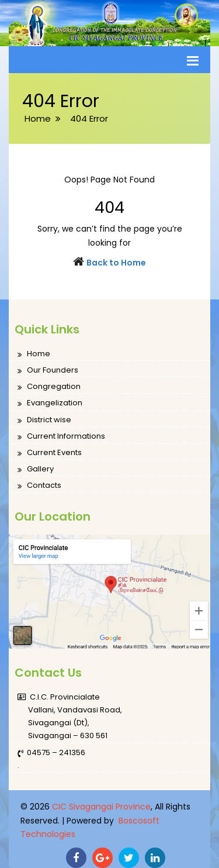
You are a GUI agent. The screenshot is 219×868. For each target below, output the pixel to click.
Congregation (49, 387)
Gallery (36, 469)
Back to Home (116, 263)
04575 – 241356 (51, 753)
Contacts (39, 486)
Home (34, 354)
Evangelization (50, 403)
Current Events (50, 453)
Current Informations (61, 437)
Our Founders (48, 371)
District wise (44, 420)
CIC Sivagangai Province (101, 807)
